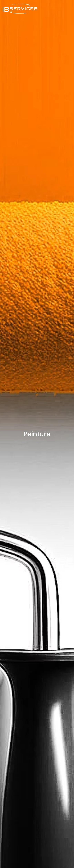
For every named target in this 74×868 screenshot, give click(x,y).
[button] (70, 9)
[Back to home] (20, 9)
